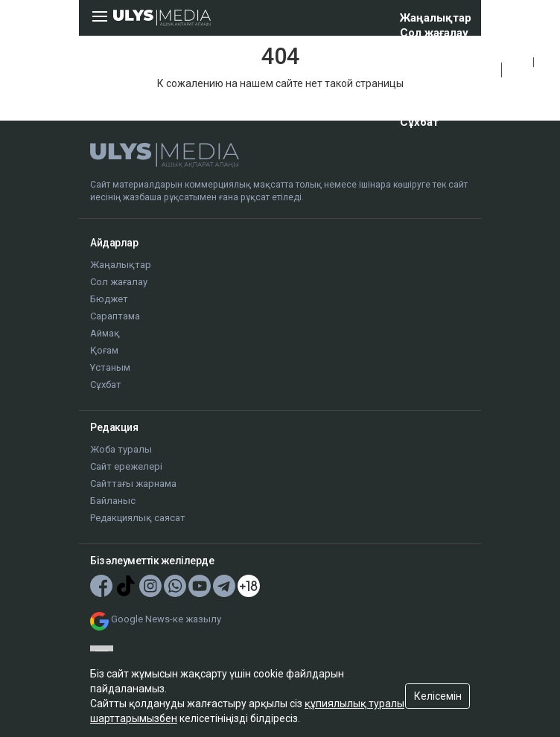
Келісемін (438, 696)
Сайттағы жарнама (133, 484)
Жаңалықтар (436, 18)
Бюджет (423, 48)
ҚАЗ (518, 62)
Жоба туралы (121, 449)
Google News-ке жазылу (166, 619)
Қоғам (417, 92)
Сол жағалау (434, 33)
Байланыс (113, 501)
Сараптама (430, 63)
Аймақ (418, 77)
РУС (518, 79)
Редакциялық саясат (138, 518)
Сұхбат (419, 122)
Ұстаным (425, 107)
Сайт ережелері (126, 466)
